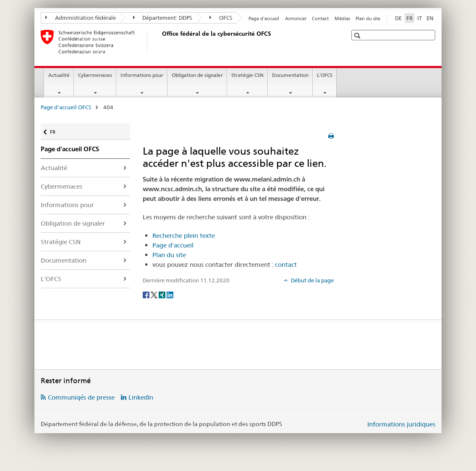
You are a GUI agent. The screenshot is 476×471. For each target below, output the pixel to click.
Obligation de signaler (197, 75)
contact (286, 264)
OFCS (221, 18)
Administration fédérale (81, 18)
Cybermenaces (95, 75)
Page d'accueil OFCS (66, 107)
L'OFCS (325, 75)
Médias (342, 18)
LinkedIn (141, 397)
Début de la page (312, 280)
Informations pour (142, 75)
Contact (320, 18)
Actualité (59, 75)
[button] (358, 36)
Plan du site (368, 18)
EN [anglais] (430, 18)
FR (57, 129)
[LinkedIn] (170, 294)
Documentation (290, 75)
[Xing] (163, 294)
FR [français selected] (409, 18)
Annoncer (296, 18)
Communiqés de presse (81, 397)
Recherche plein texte (184, 235)
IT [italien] (420, 18)
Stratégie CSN (247, 75)
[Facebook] (147, 294)
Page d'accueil (264, 18)
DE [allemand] (398, 18)
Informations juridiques (401, 424)
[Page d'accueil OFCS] (160, 42)
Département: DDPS (163, 18)
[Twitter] (155, 294)
